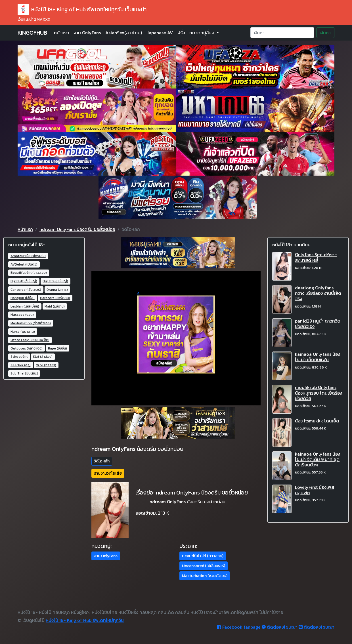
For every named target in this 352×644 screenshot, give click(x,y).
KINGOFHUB (32, 33)
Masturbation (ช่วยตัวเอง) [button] (205, 576)
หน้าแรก (62, 33)
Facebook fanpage (239, 627)
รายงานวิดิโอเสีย (108, 473)
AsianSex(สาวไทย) (124, 33)
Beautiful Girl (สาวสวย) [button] (203, 556)
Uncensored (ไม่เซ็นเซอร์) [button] (204, 566)
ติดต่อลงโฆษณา (280, 627)
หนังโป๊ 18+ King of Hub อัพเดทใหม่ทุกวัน (85, 620)
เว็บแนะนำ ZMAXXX (34, 19)
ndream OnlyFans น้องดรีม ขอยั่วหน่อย (77, 229)
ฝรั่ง (181, 33)
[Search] (282, 33)
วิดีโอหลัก (102, 461)
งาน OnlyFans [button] (106, 556)
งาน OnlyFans (87, 33)
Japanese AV (160, 33)
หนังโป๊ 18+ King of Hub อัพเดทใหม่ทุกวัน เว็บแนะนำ (82, 9)
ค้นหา (325, 33)
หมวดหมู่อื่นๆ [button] (202, 33)
